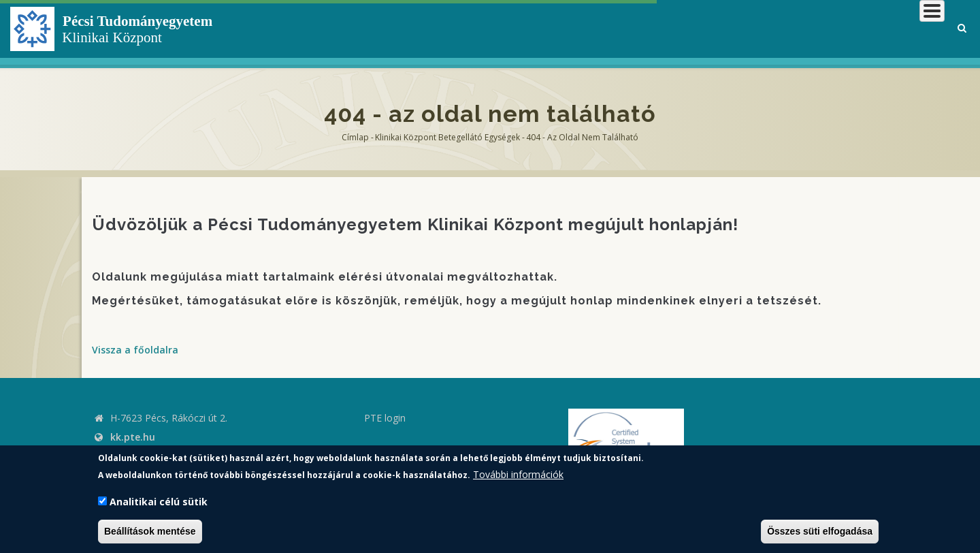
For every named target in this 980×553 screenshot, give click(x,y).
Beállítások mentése (150, 531)
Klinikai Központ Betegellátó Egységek (447, 137)
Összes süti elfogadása (820, 531)
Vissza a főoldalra (135, 350)
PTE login (385, 418)
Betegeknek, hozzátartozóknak (739, 30)
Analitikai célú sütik (159, 502)
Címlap (355, 137)
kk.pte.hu (133, 437)
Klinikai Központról (581, 30)
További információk (518, 474)
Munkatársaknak (889, 30)
